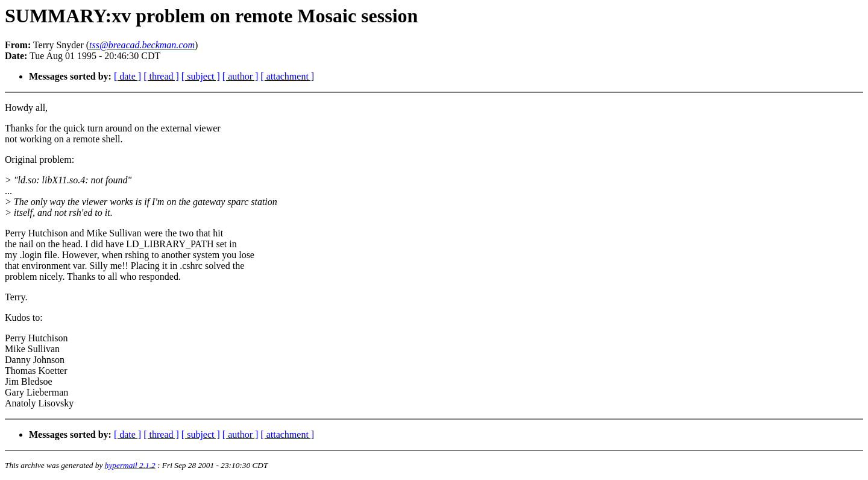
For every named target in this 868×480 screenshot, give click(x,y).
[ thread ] (161, 76)
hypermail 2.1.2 (130, 465)
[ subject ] (201, 76)
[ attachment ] (287, 76)
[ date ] (127, 76)
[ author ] (241, 76)
